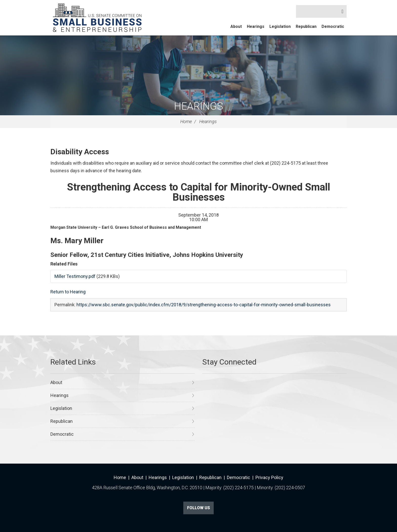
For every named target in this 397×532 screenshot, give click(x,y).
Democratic (333, 26)
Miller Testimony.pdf (75, 276)
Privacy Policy (269, 477)
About (236, 26)
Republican (306, 26)
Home (186, 121)
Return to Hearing (68, 292)
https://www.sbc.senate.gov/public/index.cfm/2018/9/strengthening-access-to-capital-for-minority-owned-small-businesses (204, 305)
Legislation (280, 26)
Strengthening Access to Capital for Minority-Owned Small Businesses (199, 192)
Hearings (256, 26)
